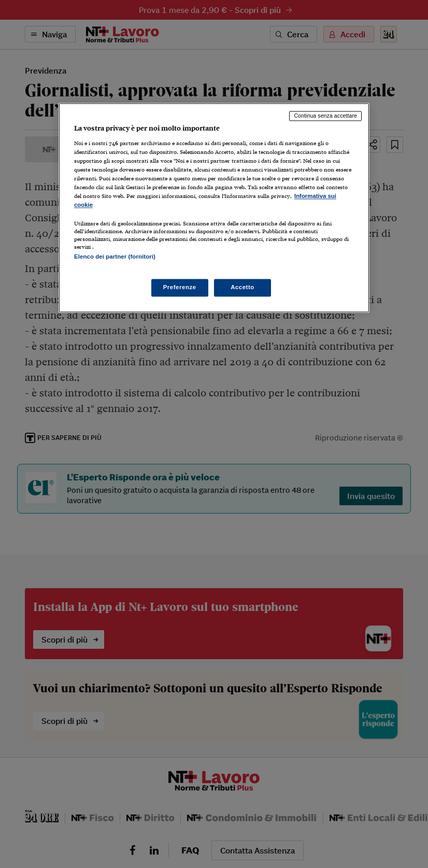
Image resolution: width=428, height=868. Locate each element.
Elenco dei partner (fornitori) (115, 257)
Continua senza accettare (325, 116)
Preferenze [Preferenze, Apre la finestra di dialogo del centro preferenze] (180, 287)
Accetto (242, 287)
